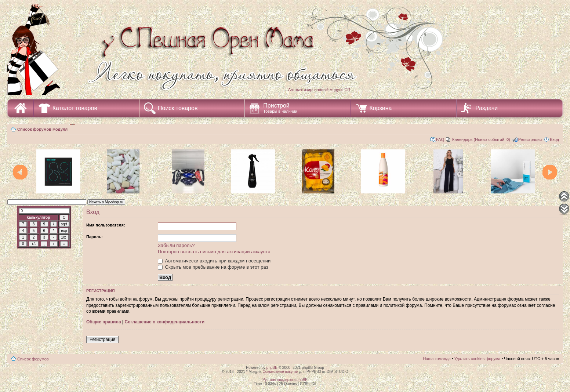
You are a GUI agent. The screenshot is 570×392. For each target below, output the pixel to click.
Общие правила (104, 322)
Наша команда (437, 359)
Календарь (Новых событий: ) (481, 139)
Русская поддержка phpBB (285, 380)
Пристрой (280, 108)
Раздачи (487, 108)
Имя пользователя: (106, 225)
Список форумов (33, 359)
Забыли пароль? (176, 245)
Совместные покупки (280, 372)
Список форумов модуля (42, 129)
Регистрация (530, 139)
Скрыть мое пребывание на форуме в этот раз (213, 267)
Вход (554, 139)
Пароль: (95, 237)
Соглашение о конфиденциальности (165, 322)
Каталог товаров (75, 108)
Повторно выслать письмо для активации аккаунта (214, 252)
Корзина (381, 108)
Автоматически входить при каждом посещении (214, 261)
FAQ (440, 139)
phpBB (272, 368)
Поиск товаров (178, 108)
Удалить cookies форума (478, 359)
